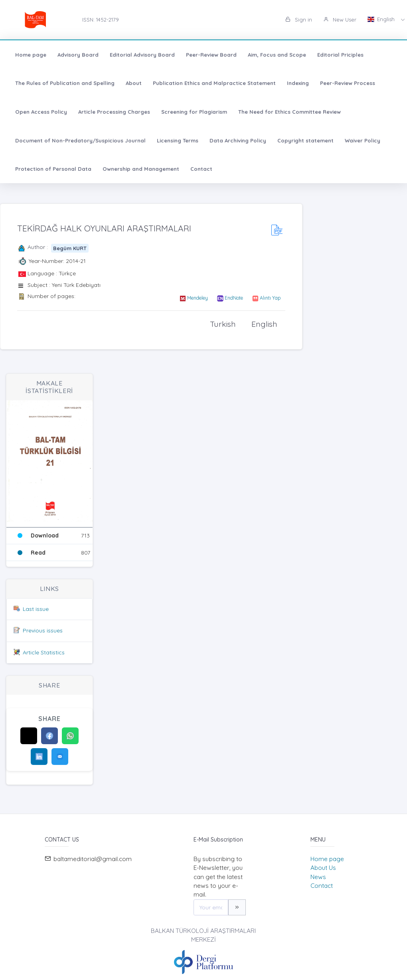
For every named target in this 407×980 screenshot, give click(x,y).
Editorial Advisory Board (142, 55)
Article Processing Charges (114, 112)
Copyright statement (305, 140)
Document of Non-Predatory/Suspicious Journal (80, 140)
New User (340, 20)
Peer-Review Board (211, 55)
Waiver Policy (363, 140)
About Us (323, 868)
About (134, 83)
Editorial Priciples (340, 55)
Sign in (299, 20)
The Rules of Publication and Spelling (65, 83)
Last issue (36, 609)
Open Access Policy (41, 112)
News (318, 877)
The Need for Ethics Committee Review (289, 112)
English (382, 19)
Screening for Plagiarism (194, 112)
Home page (31, 55)
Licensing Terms (178, 140)
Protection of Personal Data (53, 169)
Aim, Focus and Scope (277, 55)
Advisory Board (78, 55)
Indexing (298, 83)
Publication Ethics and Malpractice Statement (214, 83)
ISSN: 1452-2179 (101, 20)
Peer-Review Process (348, 83)
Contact (201, 169)
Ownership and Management (141, 169)
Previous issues (43, 630)
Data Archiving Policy (238, 140)
